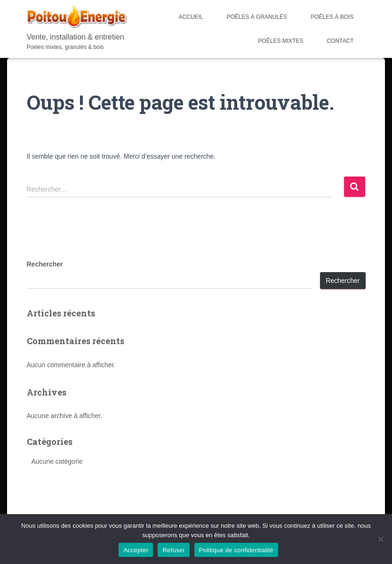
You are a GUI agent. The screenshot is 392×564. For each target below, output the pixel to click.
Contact (340, 41)
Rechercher (45, 264)
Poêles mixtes (280, 41)
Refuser (173, 550)
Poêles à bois (332, 17)
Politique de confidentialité (236, 550)
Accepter (136, 550)
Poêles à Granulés (257, 17)
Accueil (191, 17)
